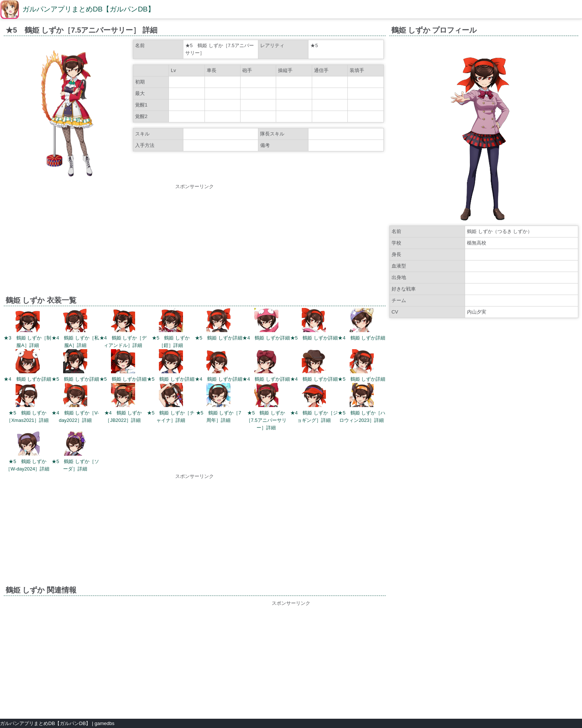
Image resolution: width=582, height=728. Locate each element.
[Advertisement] (194, 242)
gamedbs (104, 723)
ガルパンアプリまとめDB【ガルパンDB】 (89, 9)
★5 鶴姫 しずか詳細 (219, 338)
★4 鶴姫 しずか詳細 (266, 338)
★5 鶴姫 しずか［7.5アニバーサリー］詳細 (266, 420)
